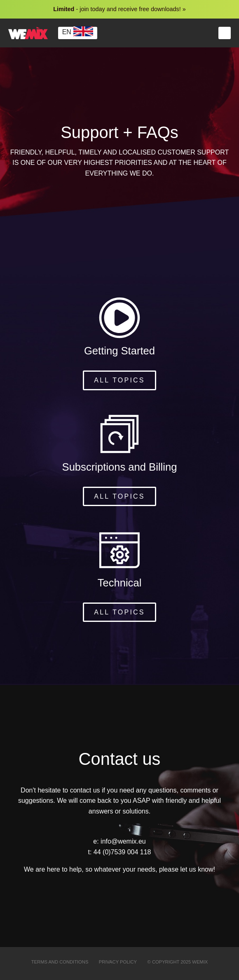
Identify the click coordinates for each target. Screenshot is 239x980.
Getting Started (119, 351)
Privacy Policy (118, 962)
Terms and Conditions (60, 962)
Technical (120, 583)
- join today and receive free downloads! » (119, 9)
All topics (119, 380)
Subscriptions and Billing (120, 467)
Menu (225, 33)
